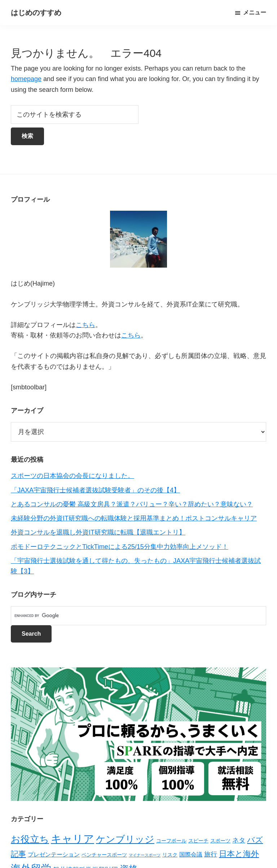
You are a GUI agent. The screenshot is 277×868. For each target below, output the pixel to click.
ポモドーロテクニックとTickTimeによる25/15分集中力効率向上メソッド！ (120, 547)
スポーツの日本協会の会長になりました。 (72, 476)
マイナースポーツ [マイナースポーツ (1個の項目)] (145, 855)
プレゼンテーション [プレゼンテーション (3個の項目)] (54, 854)
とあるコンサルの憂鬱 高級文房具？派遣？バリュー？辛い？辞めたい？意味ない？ (132, 504)
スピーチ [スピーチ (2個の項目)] (198, 841)
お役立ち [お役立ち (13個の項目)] (30, 839)
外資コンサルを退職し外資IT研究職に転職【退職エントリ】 (98, 532)
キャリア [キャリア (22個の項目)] (72, 839)
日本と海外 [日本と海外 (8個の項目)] (239, 854)
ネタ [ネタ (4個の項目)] (239, 840)
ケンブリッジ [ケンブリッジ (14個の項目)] (125, 839)
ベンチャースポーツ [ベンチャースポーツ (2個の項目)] (104, 855)
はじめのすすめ (36, 13)
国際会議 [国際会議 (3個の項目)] (191, 854)
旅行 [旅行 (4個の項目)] (211, 854)
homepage (26, 79)
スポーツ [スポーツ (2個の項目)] (220, 841)
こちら (85, 325)
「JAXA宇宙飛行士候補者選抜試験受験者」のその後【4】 (95, 490)
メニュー (255, 12)
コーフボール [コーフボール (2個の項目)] (171, 841)
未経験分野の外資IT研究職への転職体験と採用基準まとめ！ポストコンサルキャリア (134, 518)
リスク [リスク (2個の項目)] (170, 855)
